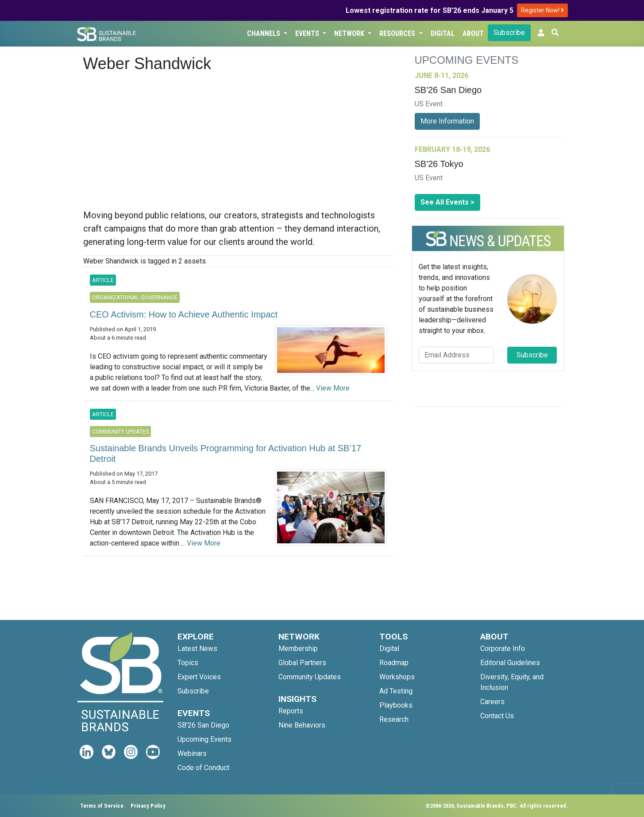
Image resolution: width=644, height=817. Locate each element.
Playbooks (396, 705)
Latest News (197, 649)
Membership (298, 649)
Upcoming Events (204, 739)
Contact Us (497, 716)
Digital (443, 33)
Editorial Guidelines (510, 663)
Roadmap (394, 663)
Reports (291, 711)
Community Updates (310, 677)
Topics (188, 663)
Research (394, 719)
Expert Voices (199, 677)
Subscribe (509, 33)
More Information (447, 121)
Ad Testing (396, 691)
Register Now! (542, 10)
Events (308, 33)
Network (350, 33)
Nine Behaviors (302, 725)
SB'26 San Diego (203, 725)
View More (333, 388)
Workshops (397, 677)
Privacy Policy (148, 806)
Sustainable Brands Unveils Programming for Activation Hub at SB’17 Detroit (226, 453)
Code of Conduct (203, 768)
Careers (492, 702)
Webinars (192, 753)
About (473, 33)
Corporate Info (503, 649)
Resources (398, 33)
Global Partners (302, 663)
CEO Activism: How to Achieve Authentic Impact (184, 314)
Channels (264, 33)
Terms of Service (102, 806)
